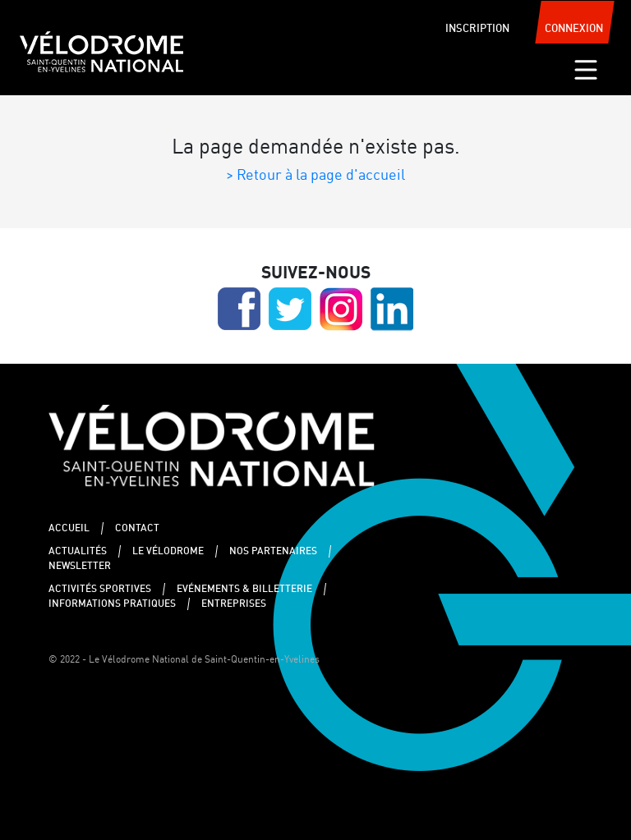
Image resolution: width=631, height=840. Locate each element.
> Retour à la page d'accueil (315, 176)
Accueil (69, 529)
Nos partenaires (273, 552)
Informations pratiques (112, 604)
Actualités (78, 552)
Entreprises (234, 604)
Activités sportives (100, 590)
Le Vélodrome (168, 552)
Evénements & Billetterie (244, 590)
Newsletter (80, 567)
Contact (137, 529)
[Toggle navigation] (586, 70)
